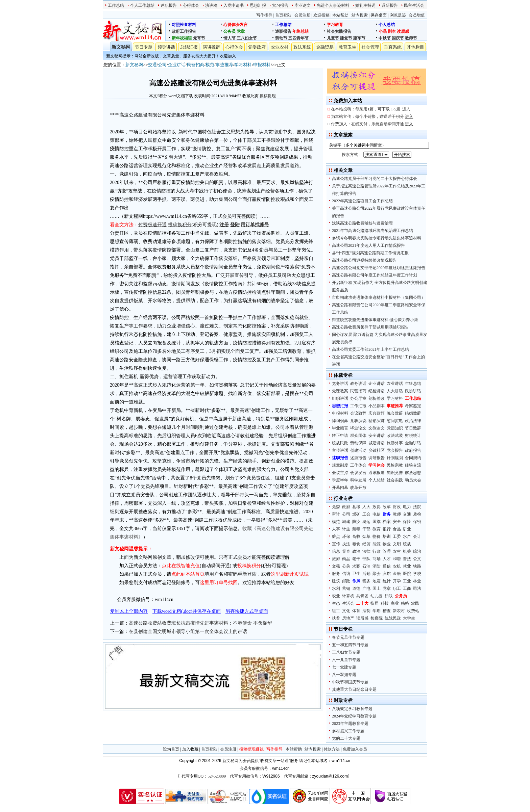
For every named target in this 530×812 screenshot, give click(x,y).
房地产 (348, 618)
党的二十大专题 (346, 738)
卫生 (356, 574)
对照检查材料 (184, 25)
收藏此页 (250, 96)
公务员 (230, 31)
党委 (336, 507)
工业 (407, 581)
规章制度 (340, 465)
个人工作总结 (142, 5)
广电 (366, 588)
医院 (407, 574)
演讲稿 (211, 5)
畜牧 (356, 536)
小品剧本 (377, 406)
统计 (387, 581)
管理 (387, 551)
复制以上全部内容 (129, 611)
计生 (346, 529)
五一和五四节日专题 (350, 645)
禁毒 (356, 529)
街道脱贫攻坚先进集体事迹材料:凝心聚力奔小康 (375, 320)
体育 (356, 611)
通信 (387, 566)
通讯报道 (377, 473)
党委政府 (257, 47)
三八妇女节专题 (346, 652)
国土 (377, 588)
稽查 (387, 611)
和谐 (397, 559)
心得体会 (191, 5)
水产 (407, 536)
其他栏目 (415, 47)
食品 (397, 529)
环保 (346, 536)
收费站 (413, 611)
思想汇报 (258, 5)
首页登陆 (283, 15)
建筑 (336, 581)
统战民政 (340, 443)
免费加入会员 (355, 749)
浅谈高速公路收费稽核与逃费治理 (362, 223)
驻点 (336, 536)
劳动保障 (358, 443)
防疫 (356, 522)
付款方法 (332, 749)
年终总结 (300, 31)
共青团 (362, 596)
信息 (336, 551)
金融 (397, 574)
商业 (395, 603)
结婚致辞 (413, 413)
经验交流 (413, 465)
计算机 (348, 596)
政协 (377, 507)
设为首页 (171, 749)
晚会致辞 (395, 413)
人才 (387, 559)
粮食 (356, 544)
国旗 (377, 522)
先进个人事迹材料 (333, 5)
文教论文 (377, 428)
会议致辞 (358, 413)
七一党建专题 (344, 667)
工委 (397, 536)
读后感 (403, 31)
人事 (336, 529)
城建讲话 (377, 443)
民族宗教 (395, 465)
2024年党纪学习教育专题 (354, 716)
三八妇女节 (247, 38)
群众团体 (358, 436)
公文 (417, 559)
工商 (407, 588)
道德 (356, 588)
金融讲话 (413, 443)
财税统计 (413, 436)
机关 (407, 551)
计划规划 (395, 458)
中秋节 (385, 38)
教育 (377, 529)
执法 (346, 544)
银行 (387, 529)
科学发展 (358, 480)
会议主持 (340, 473)
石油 (366, 566)
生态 (336, 603)
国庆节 (398, 38)
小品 (383, 31)
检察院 (377, 618)
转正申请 (340, 436)
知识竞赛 (395, 473)
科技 (385, 603)
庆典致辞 (377, 413)
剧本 (392, 31)
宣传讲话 (340, 450)
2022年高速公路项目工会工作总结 (362, 201)
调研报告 (390, 5)
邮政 (346, 581)
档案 (387, 522)
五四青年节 (298, 38)
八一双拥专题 (344, 675)
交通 (152, 65)
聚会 (377, 574)
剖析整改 (377, 398)
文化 (346, 611)
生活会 (348, 603)
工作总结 (116, 5)
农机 (397, 566)
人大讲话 (395, 391)
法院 (417, 507)
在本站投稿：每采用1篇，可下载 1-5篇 (371, 109)
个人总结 (387, 25)
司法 (417, 588)
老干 (356, 559)
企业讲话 (177, 65)
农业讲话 (395, 384)
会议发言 (358, 473)
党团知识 (395, 428)
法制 (366, 611)
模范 (210, 65)
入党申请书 (234, 5)
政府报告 (413, 450)
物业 (387, 544)
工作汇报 (358, 406)
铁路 (417, 566)
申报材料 (262, 65)
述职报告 (169, 5)
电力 (407, 507)
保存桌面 (379, 15)
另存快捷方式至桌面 (247, 611)
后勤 (366, 574)
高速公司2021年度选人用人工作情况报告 (368, 245)
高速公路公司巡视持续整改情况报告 (364, 260)
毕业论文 (303, 5)
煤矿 (356, 514)
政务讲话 (358, 384)
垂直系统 (393, 47)
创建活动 (358, 450)
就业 (407, 566)
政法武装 (395, 436)
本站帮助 (340, 15)
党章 (241, 31)
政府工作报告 (184, 31)
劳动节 (281, 38)
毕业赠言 (340, 428)
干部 (366, 529)
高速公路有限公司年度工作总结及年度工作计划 (375, 275)
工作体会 (358, 465)
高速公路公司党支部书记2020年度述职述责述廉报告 (379, 268)
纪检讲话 (377, 391)
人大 (366, 507)
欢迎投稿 (321, 15)
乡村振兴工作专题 (348, 731)
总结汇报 (189, 47)
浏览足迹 (398, 15)
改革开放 (358, 488)
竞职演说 (358, 421)
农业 (336, 596)
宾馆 (387, 574)
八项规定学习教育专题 (352, 709)
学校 (417, 574)
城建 (346, 522)
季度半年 (340, 480)
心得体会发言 (236, 25)
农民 (415, 603)
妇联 (389, 596)
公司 (162, 65)
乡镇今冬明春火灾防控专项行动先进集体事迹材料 (377, 238)
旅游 (336, 559)
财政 (397, 507)
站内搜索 (360, 15)
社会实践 (395, 480)
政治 (356, 551)
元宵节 (199, 38)
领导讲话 (166, 47)
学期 (377, 611)
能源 (377, 544)
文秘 (336, 566)
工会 (366, 514)
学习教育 (335, 25)
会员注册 (303, 15)
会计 (417, 536)
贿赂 (405, 603)
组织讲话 (340, 398)
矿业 (407, 529)
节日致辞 (413, 428)
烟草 (366, 536)
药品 (346, 559)
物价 (377, 536)
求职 (356, 566)
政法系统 (302, 47)
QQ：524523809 (212, 776)
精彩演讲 (377, 421)
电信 (377, 514)
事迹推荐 (224, 65)
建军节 (359, 38)
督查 (346, 551)
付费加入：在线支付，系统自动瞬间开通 (372, 124)
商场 (377, 559)
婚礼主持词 (365, 5)
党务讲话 (340, 384)
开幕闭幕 (340, 488)
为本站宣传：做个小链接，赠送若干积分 (372, 116)
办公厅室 (358, 398)
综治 (417, 551)
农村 (397, 551)
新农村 (399, 611)
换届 (375, 603)
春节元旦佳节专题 (348, 637)
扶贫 (336, 618)
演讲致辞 (212, 47)
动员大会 (413, 480)
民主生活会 (414, 5)
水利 (336, 588)
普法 (407, 559)
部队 (366, 559)
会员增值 (417, 15)
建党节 (346, 38)
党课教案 (340, 391)
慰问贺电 (395, 421)
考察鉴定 (413, 406)
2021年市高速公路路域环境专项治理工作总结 (372, 231)
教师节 (411, 38)
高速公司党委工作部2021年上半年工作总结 (370, 349)
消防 (377, 566)
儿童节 (333, 38)
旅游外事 (395, 443)
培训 (387, 536)
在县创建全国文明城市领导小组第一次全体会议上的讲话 (188, 632)
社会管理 (370, 47)
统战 (407, 544)
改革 (387, 507)
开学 (397, 581)
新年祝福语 (182, 38)
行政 (377, 551)
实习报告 (280, 5)
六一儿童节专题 (346, 660)
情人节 (230, 38)
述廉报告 (358, 458)
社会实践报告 (339, 31)
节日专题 (144, 47)
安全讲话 (377, 436)
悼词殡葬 (340, 421)
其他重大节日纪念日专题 (354, 689)
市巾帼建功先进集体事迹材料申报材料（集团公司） (379, 297)
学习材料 (243, 65)
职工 (397, 588)
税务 (366, 581)
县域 (356, 507)
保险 (407, 522)
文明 (397, 544)
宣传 (336, 544)
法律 (366, 551)
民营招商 (196, 65)
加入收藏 (190, 749)
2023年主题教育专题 (350, 724)
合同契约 (413, 458)
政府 (346, 507)
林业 (417, 581)
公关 (346, 566)
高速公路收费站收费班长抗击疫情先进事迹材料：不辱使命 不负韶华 (200, 623)
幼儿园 (377, 596)
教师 (397, 514)
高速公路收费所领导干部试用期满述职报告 (370, 327)
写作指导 (264, 15)
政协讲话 (413, 391)
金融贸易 (325, 47)
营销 (346, 588)
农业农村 (280, 47)
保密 (417, 522)
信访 (346, 574)
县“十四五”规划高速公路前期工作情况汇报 (370, 253)
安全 (397, 522)
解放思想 (413, 473)
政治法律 (413, 421)
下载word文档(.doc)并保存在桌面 (187, 611)
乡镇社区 (377, 450)
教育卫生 (347, 47)
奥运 (366, 522)
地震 (377, 581)
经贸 (366, 544)
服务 (336, 574)
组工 (336, 611)
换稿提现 (268, 96)
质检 (417, 514)
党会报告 (395, 450)
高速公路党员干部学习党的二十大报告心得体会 (375, 179)
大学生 (409, 618)
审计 (336, 514)
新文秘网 (121, 47)
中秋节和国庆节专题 (350, 682)
